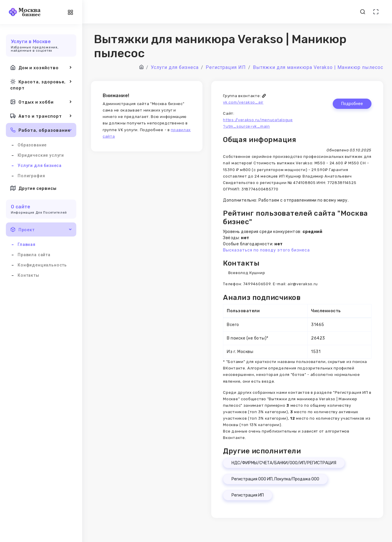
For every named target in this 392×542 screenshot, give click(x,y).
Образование (32, 145)
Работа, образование (41, 130)
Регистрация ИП (248, 495)
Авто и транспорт (41, 116)
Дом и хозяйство (41, 67)
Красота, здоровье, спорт (41, 84)
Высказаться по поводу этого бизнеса (266, 250)
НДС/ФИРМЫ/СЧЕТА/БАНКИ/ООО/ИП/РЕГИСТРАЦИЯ (284, 463)
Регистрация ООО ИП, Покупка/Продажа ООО (275, 479)
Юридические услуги (41, 155)
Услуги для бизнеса (40, 166)
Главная (27, 244)
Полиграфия (31, 176)
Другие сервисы (33, 188)
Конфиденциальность (42, 265)
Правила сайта (34, 255)
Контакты (28, 275)
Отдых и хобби (41, 102)
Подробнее (352, 104)
